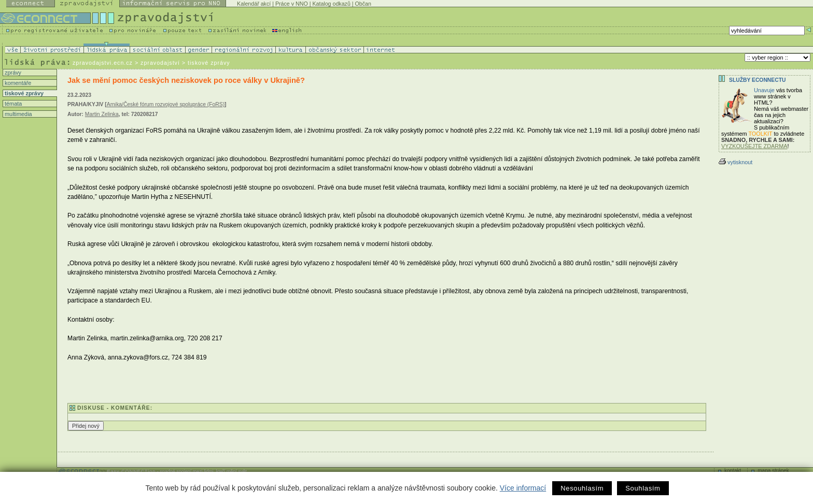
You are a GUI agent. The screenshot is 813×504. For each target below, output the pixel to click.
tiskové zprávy (23, 93)
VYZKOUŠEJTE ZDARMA (754, 146)
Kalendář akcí (254, 4)
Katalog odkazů (331, 4)
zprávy (12, 73)
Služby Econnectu (757, 80)
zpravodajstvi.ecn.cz (103, 63)
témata (12, 104)
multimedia (18, 114)
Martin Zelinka (102, 114)
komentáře (17, 83)
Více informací (523, 488)
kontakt (733, 471)
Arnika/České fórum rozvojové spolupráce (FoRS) (166, 104)
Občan (363, 4)
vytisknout (735, 162)
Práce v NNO (292, 4)
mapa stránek (773, 471)
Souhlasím (643, 488)
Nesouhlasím (582, 488)
